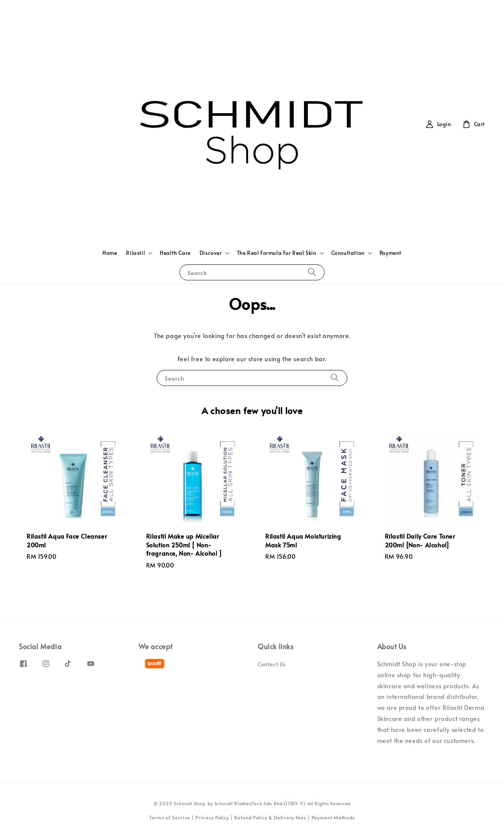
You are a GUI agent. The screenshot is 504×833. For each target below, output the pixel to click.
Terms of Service (170, 817)
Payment (391, 253)
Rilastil (135, 253)
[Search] (312, 272)
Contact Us (272, 664)
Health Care (175, 253)
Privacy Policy (212, 817)
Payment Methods (333, 817)
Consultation (348, 253)
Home (110, 253)
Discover (211, 253)
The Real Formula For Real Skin (277, 253)
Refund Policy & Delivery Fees (270, 817)
